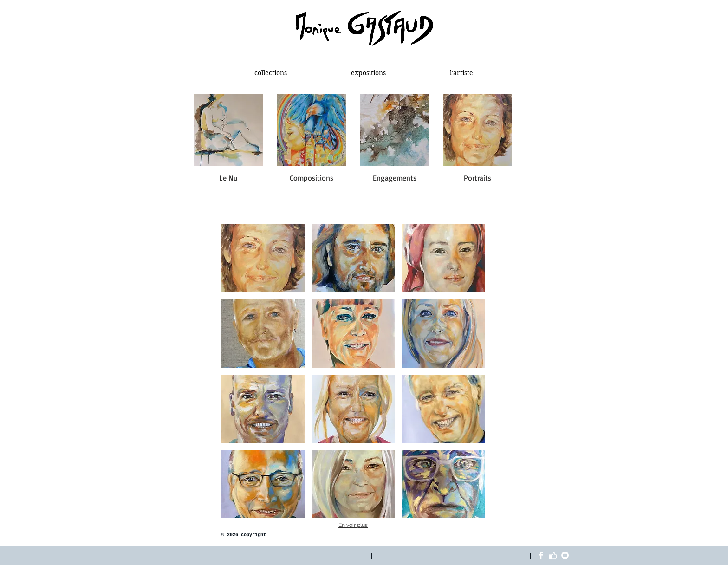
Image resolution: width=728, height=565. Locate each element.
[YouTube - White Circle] (565, 555)
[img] (263, 258)
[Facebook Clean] (541, 555)
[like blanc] (553, 555)
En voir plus (353, 525)
